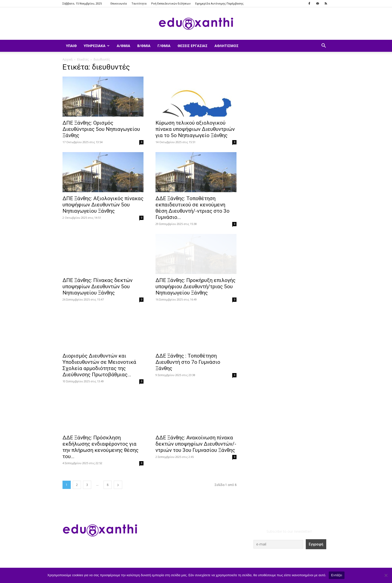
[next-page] (118, 485)
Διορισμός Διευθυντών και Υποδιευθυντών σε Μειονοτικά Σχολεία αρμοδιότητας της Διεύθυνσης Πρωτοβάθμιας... (99, 365)
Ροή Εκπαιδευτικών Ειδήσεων (171, 3)
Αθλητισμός (226, 46)
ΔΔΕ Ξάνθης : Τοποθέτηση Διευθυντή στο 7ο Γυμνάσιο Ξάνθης (188, 362)
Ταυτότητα (139, 3)
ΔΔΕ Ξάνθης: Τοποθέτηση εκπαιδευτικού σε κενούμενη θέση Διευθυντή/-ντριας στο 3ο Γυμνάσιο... (192, 208)
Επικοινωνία (119, 3)
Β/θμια (144, 46)
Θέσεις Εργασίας (192, 46)
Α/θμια (123, 46)
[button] (323, 46)
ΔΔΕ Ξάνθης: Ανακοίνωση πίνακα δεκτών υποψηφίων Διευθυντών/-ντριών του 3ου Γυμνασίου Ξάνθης (196, 444)
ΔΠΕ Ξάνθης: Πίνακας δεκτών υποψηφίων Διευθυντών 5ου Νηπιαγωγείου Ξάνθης (97, 286)
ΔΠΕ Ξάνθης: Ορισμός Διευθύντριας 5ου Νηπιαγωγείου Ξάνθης (101, 129)
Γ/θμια (164, 46)
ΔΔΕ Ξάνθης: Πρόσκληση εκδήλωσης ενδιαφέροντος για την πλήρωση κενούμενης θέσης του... (100, 447)
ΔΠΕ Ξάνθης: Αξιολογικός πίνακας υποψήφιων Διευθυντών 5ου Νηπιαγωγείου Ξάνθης (103, 205)
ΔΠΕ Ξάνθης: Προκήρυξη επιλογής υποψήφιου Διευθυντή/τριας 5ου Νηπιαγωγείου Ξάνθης (195, 286)
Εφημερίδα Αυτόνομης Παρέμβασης (219, 3)
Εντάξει (337, 575)
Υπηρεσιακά (97, 46)
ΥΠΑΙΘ (71, 46)
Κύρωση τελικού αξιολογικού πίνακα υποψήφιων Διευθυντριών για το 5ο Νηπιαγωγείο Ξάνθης (195, 129)
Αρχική (67, 59)
